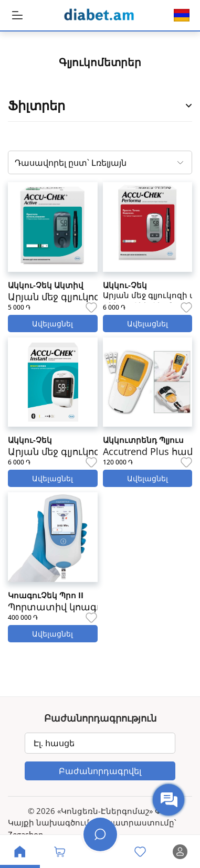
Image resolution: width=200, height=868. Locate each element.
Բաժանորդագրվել (100, 771)
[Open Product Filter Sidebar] (189, 106)
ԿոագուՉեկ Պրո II (46, 595)
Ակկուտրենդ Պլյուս (143, 440)
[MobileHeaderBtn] (17, 15)
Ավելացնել (52, 324)
